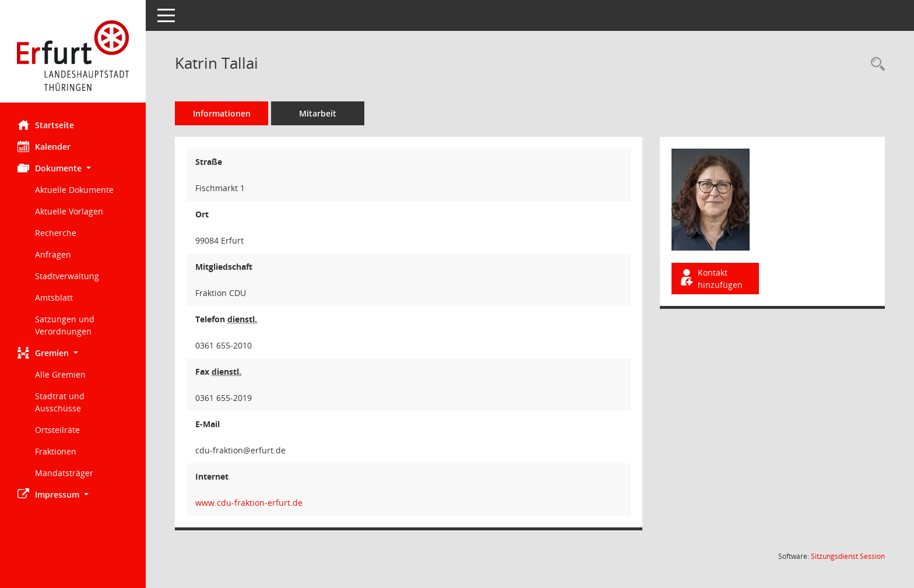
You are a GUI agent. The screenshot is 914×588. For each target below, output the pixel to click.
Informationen (222, 113)
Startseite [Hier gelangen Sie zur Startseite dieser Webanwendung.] (46, 125)
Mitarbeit (318, 113)
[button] (73, 168)
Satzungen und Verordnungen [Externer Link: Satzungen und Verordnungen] (65, 325)
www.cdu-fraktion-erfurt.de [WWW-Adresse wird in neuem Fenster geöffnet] (249, 503)
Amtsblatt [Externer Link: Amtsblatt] (54, 297)
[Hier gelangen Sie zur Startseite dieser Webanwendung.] (73, 56)
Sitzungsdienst (848, 556)
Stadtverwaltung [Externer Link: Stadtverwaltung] (67, 276)
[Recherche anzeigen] (875, 64)
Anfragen (53, 254)
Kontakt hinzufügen (711, 279)
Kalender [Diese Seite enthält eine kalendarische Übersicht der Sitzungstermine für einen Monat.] (44, 146)
